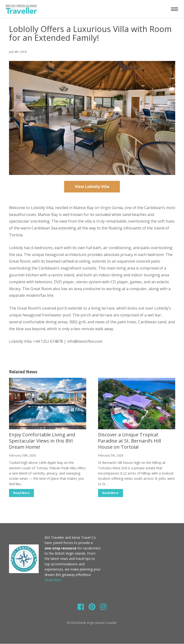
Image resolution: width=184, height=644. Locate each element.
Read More (22, 493)
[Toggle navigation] (175, 9)
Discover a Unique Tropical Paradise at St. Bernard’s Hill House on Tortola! (130, 441)
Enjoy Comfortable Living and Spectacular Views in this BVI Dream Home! (42, 441)
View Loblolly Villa (92, 187)
